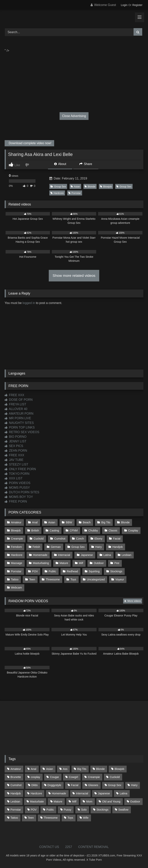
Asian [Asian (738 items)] (50, 769)
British (35, 530)
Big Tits (106, 522)
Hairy (98, 547)
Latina (107, 555)
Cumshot (60, 539)
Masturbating (41, 563)
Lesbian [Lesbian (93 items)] (15, 801)
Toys (73, 579)
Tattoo (15, 579)
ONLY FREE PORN (20, 469)
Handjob (118, 547)
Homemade (40, 555)
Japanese (87, 555)
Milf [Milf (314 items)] (74, 801)
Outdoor (99, 563)
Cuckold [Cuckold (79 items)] (115, 777)
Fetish (36, 547)
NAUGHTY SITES (19, 423)
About (60, 164)
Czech (80, 539)
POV (35, 571)
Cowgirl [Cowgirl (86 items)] (73, 777)
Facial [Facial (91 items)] (75, 785)
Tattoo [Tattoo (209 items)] (14, 818)
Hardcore (57, 193)
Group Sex (58, 186)
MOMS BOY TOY (19, 497)
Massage (17, 563)
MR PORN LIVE (18, 418)
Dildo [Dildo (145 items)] (35, 785)
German (56, 547)
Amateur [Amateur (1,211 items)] (16, 769)
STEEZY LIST (16, 464)
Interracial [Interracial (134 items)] (82, 793)
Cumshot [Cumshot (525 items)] (16, 785)
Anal (35, 522)
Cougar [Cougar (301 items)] (54, 777)
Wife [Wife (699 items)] (86, 818)
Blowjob (106, 186)
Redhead (72, 571)
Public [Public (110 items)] (50, 810)
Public (52, 571)
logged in (29, 303)
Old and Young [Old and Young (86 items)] (111, 801)
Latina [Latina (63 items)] (123, 793)
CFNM (74, 530)
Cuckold (39, 539)
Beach (87, 522)
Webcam (16, 588)
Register (137, 5)
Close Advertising (74, 116)
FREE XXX (14, 395)
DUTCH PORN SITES (22, 492)
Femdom (16, 547)
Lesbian (126, 555)
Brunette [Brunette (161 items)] (16, 777)
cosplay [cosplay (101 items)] (36, 777)
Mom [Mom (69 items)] (89, 801)
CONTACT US (49, 847)
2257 (69, 847)
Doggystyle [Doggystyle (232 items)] (54, 785)
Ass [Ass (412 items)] (65, 769)
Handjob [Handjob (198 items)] (16, 793)
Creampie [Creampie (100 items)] (94, 777)
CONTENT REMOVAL (94, 847)
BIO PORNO (16, 437)
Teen (32, 579)
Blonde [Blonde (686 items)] (100, 769)
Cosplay (133, 530)
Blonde (90, 186)
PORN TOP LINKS (20, 427)
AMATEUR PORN (19, 414)
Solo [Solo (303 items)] (84, 810)
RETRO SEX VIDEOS (22, 432)
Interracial (64, 555)
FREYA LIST (15, 404)
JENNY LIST (16, 441)
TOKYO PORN (17, 474)
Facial (117, 539)
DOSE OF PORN (19, 400)
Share (86, 164)
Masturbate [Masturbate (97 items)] (37, 801)
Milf (81, 563)
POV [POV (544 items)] (34, 810)
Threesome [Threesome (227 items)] (51, 818)
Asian (75, 186)
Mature (64, 563)
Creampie (17, 539)
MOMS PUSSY (17, 488)
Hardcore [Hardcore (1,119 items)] (36, 793)
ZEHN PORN (16, 451)
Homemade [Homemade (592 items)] (59, 793)
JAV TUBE (14, 460)
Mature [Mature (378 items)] (58, 801)
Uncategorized (96, 579)
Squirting (94, 571)
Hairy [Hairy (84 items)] (134, 785)
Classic (113, 530)
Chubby (93, 530)
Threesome (53, 579)
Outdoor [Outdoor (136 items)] (135, 801)
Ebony (98, 539)
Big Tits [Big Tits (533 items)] (82, 769)
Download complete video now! (30, 143)
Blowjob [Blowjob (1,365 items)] (119, 769)
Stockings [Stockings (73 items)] (102, 810)
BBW (69, 522)
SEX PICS (14, 446)
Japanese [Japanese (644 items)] (104, 793)
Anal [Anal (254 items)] (33, 769)
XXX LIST (14, 478)
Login (124, 5)
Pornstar (75, 193)
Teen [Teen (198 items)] (31, 818)
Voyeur (120, 579)
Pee (117, 563)
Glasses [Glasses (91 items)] (93, 785)
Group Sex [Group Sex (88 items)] (115, 785)
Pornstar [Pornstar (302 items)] (16, 810)
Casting (54, 530)
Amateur (16, 522)
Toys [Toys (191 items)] (70, 818)
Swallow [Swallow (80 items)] (123, 810)
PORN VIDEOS (18, 483)
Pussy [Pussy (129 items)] (68, 810)
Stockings (116, 571)
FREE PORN (16, 501)
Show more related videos (74, 276)
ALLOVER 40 (16, 409)
